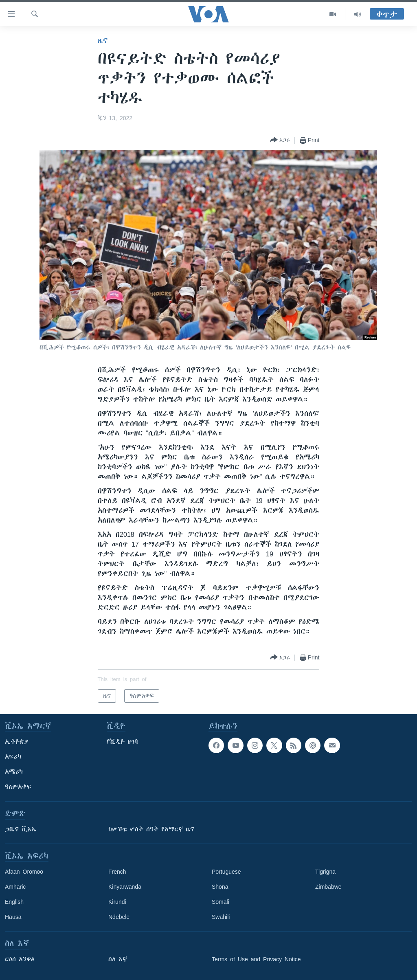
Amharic (15, 887)
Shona (220, 887)
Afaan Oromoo (24, 872)
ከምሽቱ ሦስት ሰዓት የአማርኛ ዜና (151, 829)
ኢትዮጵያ (17, 742)
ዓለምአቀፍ (18, 787)
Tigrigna (325, 872)
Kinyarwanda (125, 887)
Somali (221, 902)
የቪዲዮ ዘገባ (122, 742)
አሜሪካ (14, 772)
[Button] (280, 140)
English (14, 902)
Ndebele (119, 917)
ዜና (103, 41)
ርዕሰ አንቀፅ (20, 959)
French (117, 872)
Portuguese (226, 872)
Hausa (13, 917)
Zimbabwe (328, 887)
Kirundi (117, 902)
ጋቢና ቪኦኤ (21, 829)
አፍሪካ (13, 757)
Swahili (221, 917)
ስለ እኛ (118, 959)
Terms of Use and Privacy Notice (256, 959)
